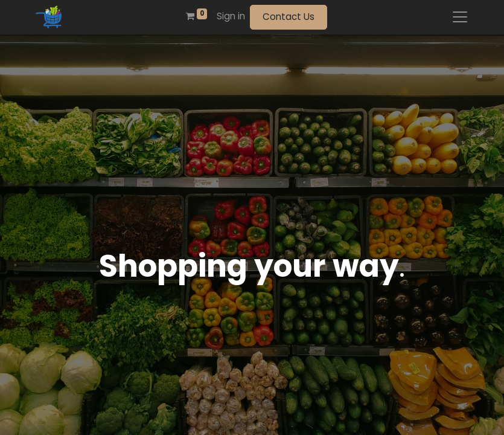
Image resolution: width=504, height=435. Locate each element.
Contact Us (289, 17)
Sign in (231, 16)
